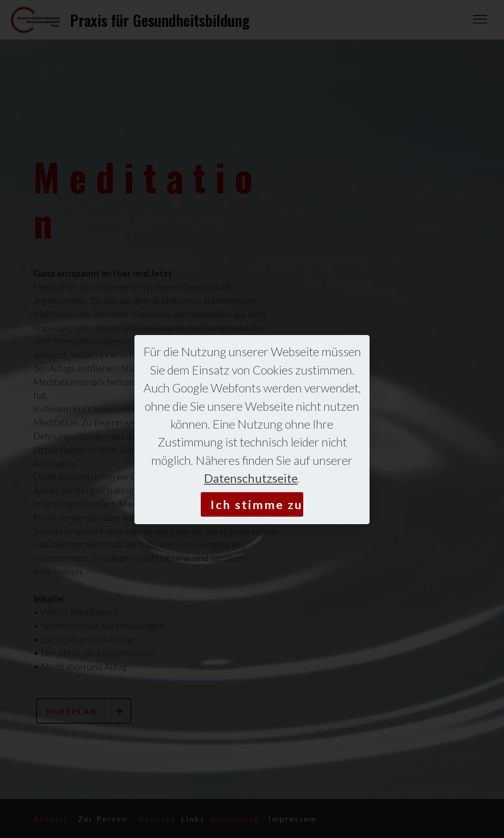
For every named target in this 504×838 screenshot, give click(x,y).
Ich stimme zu (257, 504)
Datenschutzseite (251, 478)
